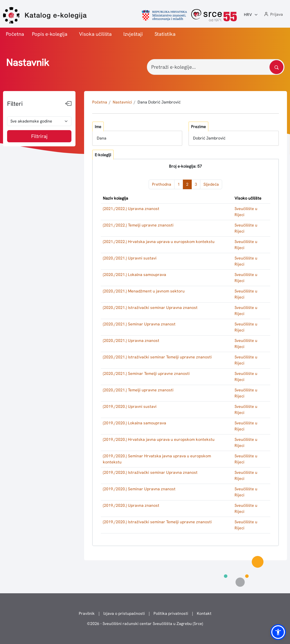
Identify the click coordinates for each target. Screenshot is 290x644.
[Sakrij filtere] (68, 104)
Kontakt (204, 613)
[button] (273, 15)
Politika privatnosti (171, 613)
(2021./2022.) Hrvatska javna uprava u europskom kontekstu (159, 242)
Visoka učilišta (95, 34)
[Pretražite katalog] (276, 67)
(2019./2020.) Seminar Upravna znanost (139, 489)
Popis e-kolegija (50, 34)
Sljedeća (211, 184)
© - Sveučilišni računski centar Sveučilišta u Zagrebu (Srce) (145, 624)
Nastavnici (122, 102)
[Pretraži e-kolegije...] (216, 67)
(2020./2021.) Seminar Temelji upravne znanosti (146, 373)
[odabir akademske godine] (39, 121)
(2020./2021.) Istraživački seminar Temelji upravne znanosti (157, 357)
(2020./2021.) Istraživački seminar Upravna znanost (150, 308)
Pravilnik (87, 613)
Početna (15, 34)
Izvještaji (133, 34)
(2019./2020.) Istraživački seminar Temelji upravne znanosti (157, 522)
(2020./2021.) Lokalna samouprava (134, 275)
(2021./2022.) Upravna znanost (131, 209)
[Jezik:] (251, 15)
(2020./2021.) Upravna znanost (131, 341)
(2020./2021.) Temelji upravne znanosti (138, 390)
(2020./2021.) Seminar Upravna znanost (139, 324)
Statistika (165, 34)
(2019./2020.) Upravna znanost (131, 505)
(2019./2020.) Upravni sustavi (130, 406)
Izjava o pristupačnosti (124, 613)
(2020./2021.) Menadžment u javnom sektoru (144, 291)
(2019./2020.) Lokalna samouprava (134, 423)
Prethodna (162, 184)
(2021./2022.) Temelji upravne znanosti (138, 225)
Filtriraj (39, 136)
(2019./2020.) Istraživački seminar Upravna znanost (150, 472)
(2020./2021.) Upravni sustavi (130, 258)
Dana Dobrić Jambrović (159, 102)
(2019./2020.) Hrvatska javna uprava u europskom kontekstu (159, 439)
